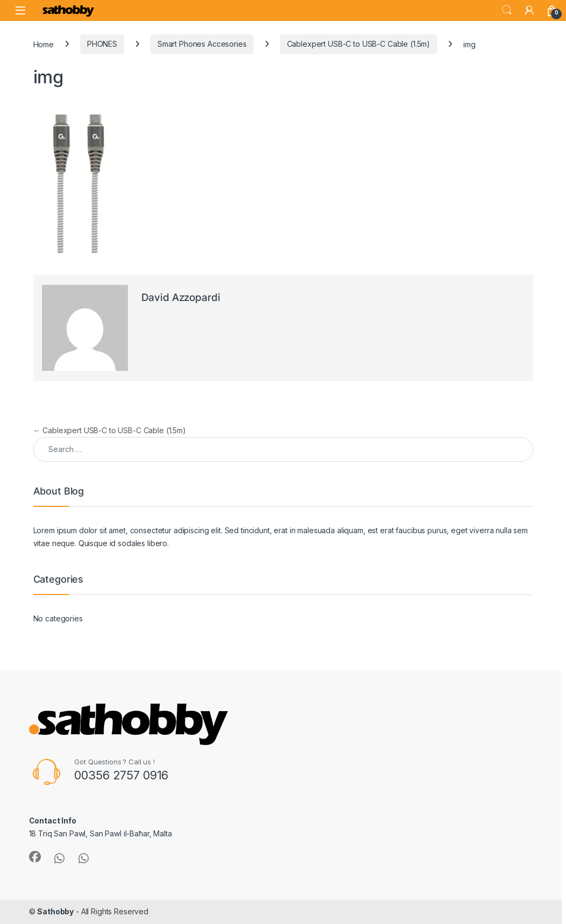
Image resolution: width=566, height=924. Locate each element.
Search (507, 10)
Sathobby (55, 911)
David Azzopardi (181, 298)
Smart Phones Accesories (202, 44)
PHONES (102, 44)
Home (44, 44)
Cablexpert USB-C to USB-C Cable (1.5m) (359, 44)
